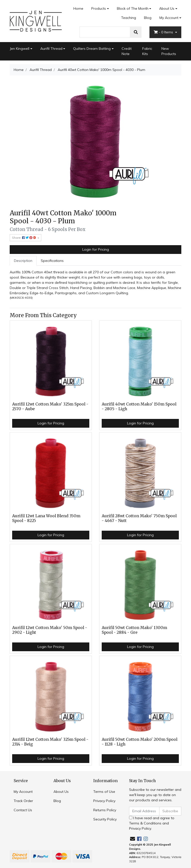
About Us (167, 8)
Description (23, 261)
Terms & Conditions (145, 823)
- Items (164, 32)
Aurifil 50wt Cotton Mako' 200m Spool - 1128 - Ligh (140, 742)
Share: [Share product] (24, 238)
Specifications (52, 261)
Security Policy (105, 819)
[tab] (23, 261)
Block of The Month (133, 8)
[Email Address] (144, 811)
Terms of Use (104, 792)
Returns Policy (105, 810)
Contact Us (23, 810)
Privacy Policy (104, 801)
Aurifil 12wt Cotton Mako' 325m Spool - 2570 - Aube (50, 406)
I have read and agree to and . (152, 823)
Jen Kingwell (20, 49)
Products (99, 8)
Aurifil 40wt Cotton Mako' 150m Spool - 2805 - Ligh (139, 406)
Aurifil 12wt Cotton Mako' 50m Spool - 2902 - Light (50, 630)
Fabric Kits (147, 51)
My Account (23, 792)
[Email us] (133, 839)
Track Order (23, 801)
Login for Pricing (96, 249)
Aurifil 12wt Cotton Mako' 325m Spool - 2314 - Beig (50, 742)
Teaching (129, 18)
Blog (148, 18)
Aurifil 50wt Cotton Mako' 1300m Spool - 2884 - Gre (134, 630)
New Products (169, 51)
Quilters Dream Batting (92, 49)
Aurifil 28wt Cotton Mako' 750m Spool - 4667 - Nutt (139, 518)
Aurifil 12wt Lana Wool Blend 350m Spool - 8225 (46, 518)
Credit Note (127, 51)
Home (78, 8)
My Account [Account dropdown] (169, 18)
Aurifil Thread (51, 49)
